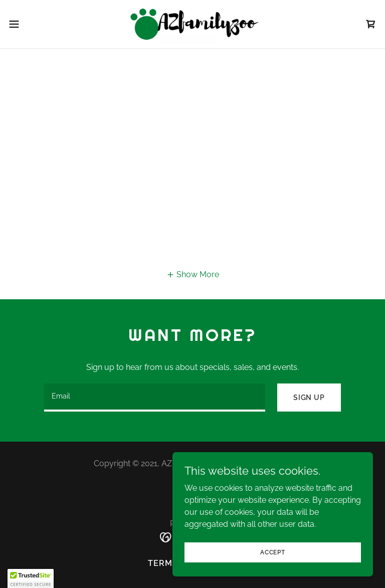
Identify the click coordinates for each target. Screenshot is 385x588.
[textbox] (155, 398)
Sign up (309, 398)
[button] (32, 24)
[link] (192, 24)
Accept (273, 552)
